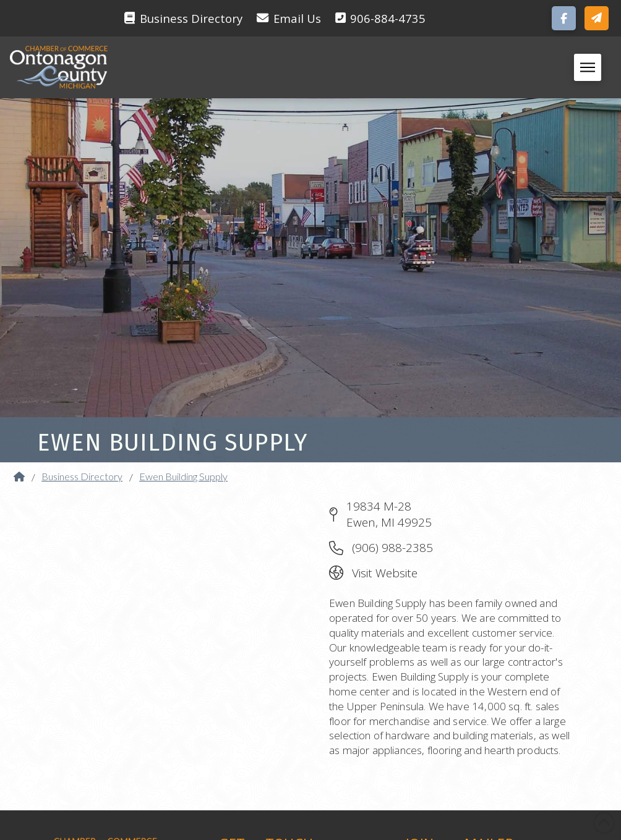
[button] (597, 18)
